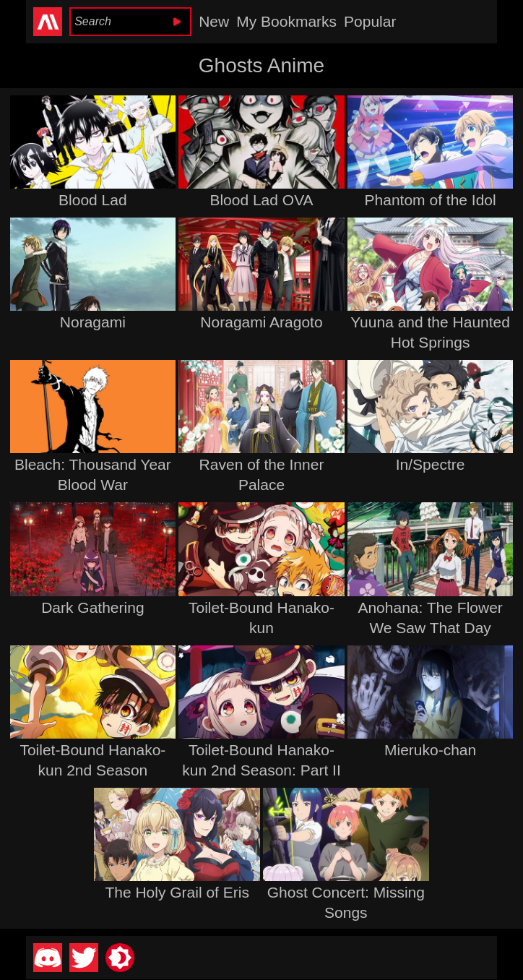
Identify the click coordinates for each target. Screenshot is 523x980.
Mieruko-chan (430, 750)
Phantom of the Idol (431, 200)
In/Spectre (431, 464)
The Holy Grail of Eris (177, 892)
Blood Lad (93, 200)
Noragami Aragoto (261, 322)
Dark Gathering (92, 607)
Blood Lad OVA (261, 200)
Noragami (93, 322)
